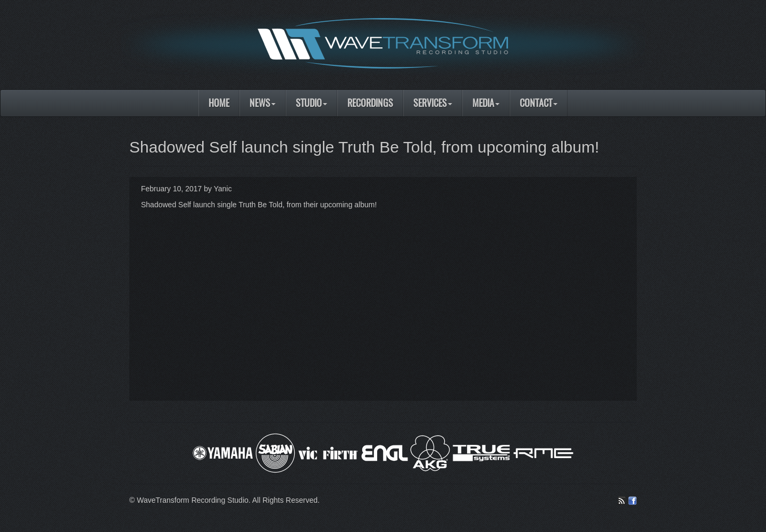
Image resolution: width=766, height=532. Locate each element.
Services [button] (433, 103)
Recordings (370, 103)
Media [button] (486, 103)
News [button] (263, 103)
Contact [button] (539, 103)
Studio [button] (311, 103)
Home (219, 103)
